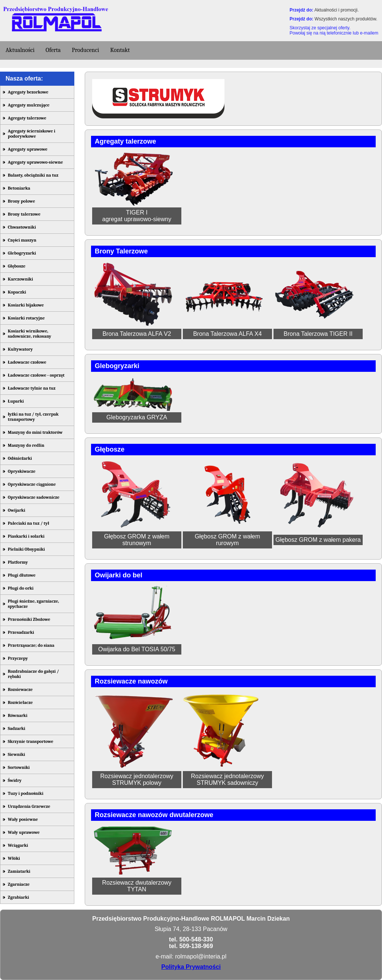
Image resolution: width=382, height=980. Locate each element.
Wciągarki (18, 845)
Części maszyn (22, 240)
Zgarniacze (19, 884)
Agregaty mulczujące (29, 105)
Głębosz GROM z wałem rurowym (227, 540)
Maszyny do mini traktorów (35, 432)
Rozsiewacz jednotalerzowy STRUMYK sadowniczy (228, 779)
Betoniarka (19, 188)
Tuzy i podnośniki (26, 793)
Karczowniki (20, 279)
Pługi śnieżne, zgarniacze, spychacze (33, 604)
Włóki (14, 858)
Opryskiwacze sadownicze (34, 497)
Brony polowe (21, 201)
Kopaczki (17, 292)
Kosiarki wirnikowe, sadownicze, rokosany (30, 334)
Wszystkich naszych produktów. (346, 19)
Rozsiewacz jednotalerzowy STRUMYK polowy (137, 779)
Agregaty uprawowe (28, 149)
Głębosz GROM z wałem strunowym (137, 540)
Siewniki (16, 754)
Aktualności (20, 50)
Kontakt (120, 50)
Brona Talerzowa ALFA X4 (228, 334)
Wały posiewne (23, 819)
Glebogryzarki (22, 253)
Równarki (18, 715)
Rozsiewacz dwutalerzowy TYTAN (137, 886)
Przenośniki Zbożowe (29, 619)
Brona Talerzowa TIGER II (318, 334)
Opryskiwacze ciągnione (32, 484)
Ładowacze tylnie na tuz (32, 388)
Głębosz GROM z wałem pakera (318, 540)
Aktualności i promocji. (336, 10)
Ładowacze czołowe (27, 362)
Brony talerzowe (24, 214)
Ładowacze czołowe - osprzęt (36, 375)
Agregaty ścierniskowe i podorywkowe (32, 134)
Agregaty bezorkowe (28, 92)
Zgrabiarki (18, 897)
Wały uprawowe (24, 832)
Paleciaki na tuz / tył (28, 523)
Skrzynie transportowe (30, 741)
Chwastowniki (22, 227)
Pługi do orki (21, 588)
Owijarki (17, 510)
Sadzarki (17, 728)
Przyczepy (18, 658)
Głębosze (17, 266)
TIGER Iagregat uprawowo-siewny (137, 216)
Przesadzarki (21, 632)
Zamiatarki (19, 871)
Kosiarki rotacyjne (26, 318)
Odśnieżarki (20, 458)
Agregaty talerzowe (27, 118)
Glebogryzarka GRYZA (137, 417)
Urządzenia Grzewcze (29, 806)
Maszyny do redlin (26, 445)
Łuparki (16, 401)
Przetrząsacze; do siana (31, 645)
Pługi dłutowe (22, 575)
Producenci (85, 50)
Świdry (15, 780)
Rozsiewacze (20, 689)
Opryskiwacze (22, 471)
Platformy (18, 562)
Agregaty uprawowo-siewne (35, 162)
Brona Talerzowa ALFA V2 (137, 334)
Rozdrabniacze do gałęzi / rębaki (33, 674)
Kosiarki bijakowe (26, 305)
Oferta (53, 50)
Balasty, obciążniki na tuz (33, 175)
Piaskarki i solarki (26, 536)
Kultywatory (20, 349)
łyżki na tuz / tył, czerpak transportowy (33, 417)
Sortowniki (19, 767)
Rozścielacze (20, 702)
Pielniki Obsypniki (26, 549)
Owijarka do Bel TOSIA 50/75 (137, 649)
